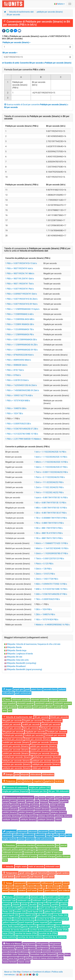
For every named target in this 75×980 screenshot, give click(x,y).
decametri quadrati (58, 700)
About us (8, 972)
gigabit (59, 798)
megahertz (38, 781)
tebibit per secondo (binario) (16, 746)
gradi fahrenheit (40, 873)
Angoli (7, 689)
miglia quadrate (10, 707)
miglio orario (21, 867)
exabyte (25, 805)
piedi (62, 835)
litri (40, 904)
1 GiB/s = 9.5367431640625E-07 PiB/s (51, 594)
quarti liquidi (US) (11, 915)
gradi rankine (63, 873)
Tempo (8, 883)
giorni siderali (51, 890)
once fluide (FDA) (60, 930)
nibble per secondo (41, 768)
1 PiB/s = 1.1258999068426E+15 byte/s (22, 309)
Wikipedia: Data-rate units (18, 660)
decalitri (33, 904)
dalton (28, 958)
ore (4, 887)
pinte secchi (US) (64, 908)
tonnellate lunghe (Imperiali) (44, 954)
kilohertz (28, 781)
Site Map (17, 972)
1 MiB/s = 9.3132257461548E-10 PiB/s (51, 589)
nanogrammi (22, 951)
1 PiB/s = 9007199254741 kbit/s (19, 268)
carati (21, 958)
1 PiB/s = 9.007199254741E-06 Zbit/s (21, 299)
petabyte (16, 805)
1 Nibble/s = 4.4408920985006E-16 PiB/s (52, 625)
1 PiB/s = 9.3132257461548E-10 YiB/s (22, 434)
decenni (64, 887)
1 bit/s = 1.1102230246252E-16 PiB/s (50, 452)
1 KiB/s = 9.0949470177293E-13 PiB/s (51, 584)
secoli (5, 890)
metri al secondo (36, 867)
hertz (20, 781)
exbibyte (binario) (11, 820)
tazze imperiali (62, 926)
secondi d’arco (50, 689)
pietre (61, 954)
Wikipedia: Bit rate (15, 657)
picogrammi (35, 951)
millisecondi (47, 883)
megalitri (7, 904)
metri (52, 832)
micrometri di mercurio (48, 849)
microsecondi (34, 883)
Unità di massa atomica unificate (48, 958)
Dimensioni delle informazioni (18, 798)
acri (10, 710)
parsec (21, 839)
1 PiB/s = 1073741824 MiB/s (18, 401)
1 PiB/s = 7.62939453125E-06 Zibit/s (21, 385)
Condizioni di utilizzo (42, 972)
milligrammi (56, 947)
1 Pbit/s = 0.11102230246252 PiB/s (49, 477)
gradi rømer (49, 877)
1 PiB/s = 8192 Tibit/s (15, 370)
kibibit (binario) (57, 805)
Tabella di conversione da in (37, 118)
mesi (38, 887)
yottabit (30, 801)
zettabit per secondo (51, 724)
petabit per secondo (12, 724)
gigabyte (64, 801)
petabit (6, 801)
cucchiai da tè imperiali (40, 930)
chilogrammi (43, 944)
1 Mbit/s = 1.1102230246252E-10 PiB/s (51, 462)
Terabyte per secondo (57, 732)
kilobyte (44, 801)
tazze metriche (9, 937)
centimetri (7, 835)
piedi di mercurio (10, 856)
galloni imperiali (10, 922)
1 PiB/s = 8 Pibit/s (13, 375)
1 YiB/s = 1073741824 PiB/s (46, 620)
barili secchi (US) (10, 908)
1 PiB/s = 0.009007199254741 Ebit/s (21, 294)
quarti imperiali (26, 922)
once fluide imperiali (12, 926)
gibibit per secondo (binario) (44, 742)
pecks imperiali (30, 926)
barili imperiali (62, 919)
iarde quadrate (25, 707)
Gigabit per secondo (33, 721)
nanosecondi (20, 883)
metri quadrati (9, 703)
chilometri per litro (38, 791)
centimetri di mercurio (34, 853)
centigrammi (43, 947)
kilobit (42, 798)
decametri (43, 832)
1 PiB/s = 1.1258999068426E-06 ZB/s (21, 345)
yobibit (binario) (42, 812)
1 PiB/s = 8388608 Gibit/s (16, 365)
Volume (8, 897)
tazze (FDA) (8, 933)
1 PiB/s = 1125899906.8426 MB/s (20, 319)
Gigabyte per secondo (35, 732)
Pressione (9, 845)
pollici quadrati (54, 707)
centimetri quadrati (44, 703)
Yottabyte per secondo (13, 739)
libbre (67, 954)
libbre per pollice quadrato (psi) (17, 849)
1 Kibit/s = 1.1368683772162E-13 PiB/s (51, 543)
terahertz (59, 781)
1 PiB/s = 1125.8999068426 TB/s (20, 329)
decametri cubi (51, 897)
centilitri (55, 904)
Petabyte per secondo (13, 735)
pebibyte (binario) (63, 816)
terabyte (6, 805)
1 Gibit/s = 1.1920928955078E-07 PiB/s (51, 553)
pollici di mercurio (54, 853)
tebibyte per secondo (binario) (16, 761)
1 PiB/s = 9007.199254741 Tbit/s (20, 284)
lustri (41, 890)
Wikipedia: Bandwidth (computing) (21, 663)
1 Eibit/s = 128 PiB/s (43, 569)
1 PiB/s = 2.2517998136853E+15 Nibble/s (23, 439)
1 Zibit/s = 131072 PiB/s (44, 574)
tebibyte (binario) (46, 816)
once (5, 958)
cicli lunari (32, 890)
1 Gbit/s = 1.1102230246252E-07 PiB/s (51, 467)
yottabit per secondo (12, 728)
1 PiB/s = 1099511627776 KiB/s (19, 395)
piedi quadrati (40, 707)
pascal (64, 845)
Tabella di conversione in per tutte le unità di (37, 250)
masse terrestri (10, 962)
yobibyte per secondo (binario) (17, 768)
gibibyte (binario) (29, 816)
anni (44, 887)
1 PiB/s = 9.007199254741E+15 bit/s (21, 263)
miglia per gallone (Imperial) (15, 791)
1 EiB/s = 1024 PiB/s (43, 609)
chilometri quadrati (21, 700)
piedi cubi (52, 901)
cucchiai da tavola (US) (24, 919)
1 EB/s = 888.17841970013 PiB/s (48, 528)
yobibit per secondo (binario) (16, 753)
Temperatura (10, 873)
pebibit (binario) (58, 809)
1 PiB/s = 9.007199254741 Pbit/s (20, 289)
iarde (56, 835)
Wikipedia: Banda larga (17, 650)
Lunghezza (9, 832)
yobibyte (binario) (46, 820)
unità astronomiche (45, 839)
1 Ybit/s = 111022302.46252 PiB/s (49, 492)
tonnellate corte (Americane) (16, 954)
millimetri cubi (39, 901)
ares (5, 710)
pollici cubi (63, 901)
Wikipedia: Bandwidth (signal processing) (24, 669)
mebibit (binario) (10, 809)
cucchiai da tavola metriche (30, 937)
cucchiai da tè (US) (45, 919)
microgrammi (9, 951)
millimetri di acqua (28, 856)
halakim (22, 890)
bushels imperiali (46, 926)
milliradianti (8, 693)
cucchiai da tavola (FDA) (26, 933)
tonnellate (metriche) (52, 951)
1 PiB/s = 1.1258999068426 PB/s (20, 334)
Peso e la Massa (12, 944)
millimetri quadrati (63, 703)
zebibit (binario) (26, 812)
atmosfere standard (26, 845)
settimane (19, 887)
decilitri (46, 904)
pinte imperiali (41, 922)
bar (58, 845)
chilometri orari (52, 867)
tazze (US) (7, 919)
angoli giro (19, 689)
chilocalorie (36, 774)
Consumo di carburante (15, 788)
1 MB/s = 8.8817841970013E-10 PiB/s (51, 508)
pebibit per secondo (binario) (43, 746)
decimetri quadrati (26, 703)
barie (5, 860)
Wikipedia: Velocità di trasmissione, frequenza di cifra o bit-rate (34, 644)
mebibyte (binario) (11, 816)
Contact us (27, 972)
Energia (8, 774)
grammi (19, 947)
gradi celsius (25, 873)
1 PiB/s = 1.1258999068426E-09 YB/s (21, 350)
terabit (66, 798)
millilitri (64, 904)
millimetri (18, 835)
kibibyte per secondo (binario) (44, 753)
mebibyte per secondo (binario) (17, 757)
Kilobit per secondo (59, 717)
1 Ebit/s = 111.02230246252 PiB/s (49, 482)
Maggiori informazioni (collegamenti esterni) (26, 637)
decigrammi (30, 947)
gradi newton (21, 877)
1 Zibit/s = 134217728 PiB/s (46, 579)
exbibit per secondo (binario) (16, 750)
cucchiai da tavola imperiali (15, 930)
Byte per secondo (31, 728)
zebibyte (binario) (28, 820)
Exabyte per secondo (34, 735)
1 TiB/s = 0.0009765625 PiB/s (47, 599)
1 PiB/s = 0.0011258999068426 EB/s (21, 340)
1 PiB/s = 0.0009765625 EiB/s (18, 424)
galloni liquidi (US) (53, 912)
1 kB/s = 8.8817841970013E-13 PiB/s (50, 503)
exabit (13, 801)
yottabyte (44, 805)
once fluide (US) (60, 915)
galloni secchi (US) (28, 908)
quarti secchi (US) (47, 908)
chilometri (22, 832)
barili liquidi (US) (35, 912)
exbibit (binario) (10, 812)
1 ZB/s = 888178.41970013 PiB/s (48, 533)
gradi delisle (8, 877)
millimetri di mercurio (12, 853)
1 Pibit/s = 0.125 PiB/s (44, 564)
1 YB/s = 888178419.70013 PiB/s (48, 538)
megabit (50, 798)
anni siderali (64, 890)
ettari (65, 707)
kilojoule (25, 774)
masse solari (24, 962)
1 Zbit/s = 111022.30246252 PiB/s (49, 487)
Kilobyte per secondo (50, 728)
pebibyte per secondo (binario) (50, 12)
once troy (13, 958)
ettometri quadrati (39, 700)
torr (34, 849)
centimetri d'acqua (47, 856)
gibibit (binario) (26, 809)
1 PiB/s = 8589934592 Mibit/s (18, 360)
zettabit (21, 801)
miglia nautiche (10, 839)
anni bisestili (53, 887)
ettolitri (25, 904)
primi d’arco (37, 689)
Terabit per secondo (53, 721)
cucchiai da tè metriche (55, 937)
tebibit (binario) (42, 809)
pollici (69, 835)
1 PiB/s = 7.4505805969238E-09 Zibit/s (22, 390)
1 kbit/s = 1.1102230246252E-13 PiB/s (51, 457)
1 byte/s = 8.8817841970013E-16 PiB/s (51, 498)
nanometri (40, 835)
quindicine (30, 887)
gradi (27, 689)
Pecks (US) (8, 912)
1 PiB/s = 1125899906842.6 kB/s (19, 314)
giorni (10, 887)
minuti (66, 883)
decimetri (60, 832)
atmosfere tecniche (46, 845)
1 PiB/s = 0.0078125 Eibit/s (17, 380)
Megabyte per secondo (13, 732)
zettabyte (34, 805)
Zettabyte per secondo (55, 735)
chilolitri (16, 904)
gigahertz (49, 781)
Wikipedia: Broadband (16, 666)
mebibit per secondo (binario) (16, 742)
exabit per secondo (31, 724)
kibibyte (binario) (58, 812)
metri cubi (64, 897)
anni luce (30, 839)
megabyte (54, 801)
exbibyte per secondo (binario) (17, 764)
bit (36, 798)
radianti (62, 689)
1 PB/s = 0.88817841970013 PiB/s (49, 523)
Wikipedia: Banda (14, 647)
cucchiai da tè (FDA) (48, 933)
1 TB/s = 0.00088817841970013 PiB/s (51, 518)
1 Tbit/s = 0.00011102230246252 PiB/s (51, 472)
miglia (49, 835)
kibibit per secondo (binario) (38, 739)
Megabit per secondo (12, 721)
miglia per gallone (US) (40, 788)
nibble (58, 820)
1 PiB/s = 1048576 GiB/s (16, 408)
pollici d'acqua (63, 856)
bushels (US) (20, 912)
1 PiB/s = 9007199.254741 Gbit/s (20, 279)
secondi (58, 883)
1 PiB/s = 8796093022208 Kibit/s (20, 355)
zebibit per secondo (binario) (44, 750)
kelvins (52, 873)
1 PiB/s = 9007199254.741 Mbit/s (20, 274)
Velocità (8, 867)
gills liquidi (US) (44, 915)
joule (17, 774)
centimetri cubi (24, 901)
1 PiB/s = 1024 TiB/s (14, 413)
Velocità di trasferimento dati (21, 12)
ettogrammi (55, 944)
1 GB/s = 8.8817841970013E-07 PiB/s (50, 513)
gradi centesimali (23, 693)
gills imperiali (55, 922)
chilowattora (48, 774)
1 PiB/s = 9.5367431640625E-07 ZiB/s (22, 429)
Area (7, 700)
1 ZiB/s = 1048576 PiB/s (45, 614)
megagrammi (29, 944)
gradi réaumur (35, 877)
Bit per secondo (13, 15)
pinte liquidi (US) (28, 915)
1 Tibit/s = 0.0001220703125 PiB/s (49, 559)
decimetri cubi (9, 901)
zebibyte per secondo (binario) (46, 764)
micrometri (29, 835)
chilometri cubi (22, 897)
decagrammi (8, 947)
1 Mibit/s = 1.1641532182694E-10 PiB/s (51, 548)
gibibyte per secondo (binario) (47, 757)
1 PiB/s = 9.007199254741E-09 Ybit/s (21, 304)
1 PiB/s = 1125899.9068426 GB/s (20, 324)
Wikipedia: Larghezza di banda (20, 654)
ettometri (33, 832)
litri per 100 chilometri (59, 791)
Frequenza (9, 781)
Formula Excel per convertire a (25, 70)
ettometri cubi (37, 897)
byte (37, 801)
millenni (13, 890)
